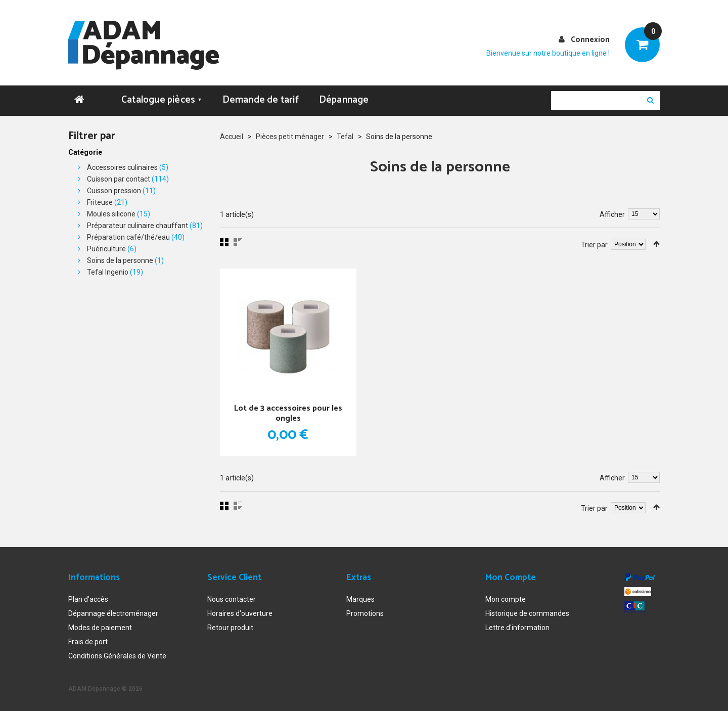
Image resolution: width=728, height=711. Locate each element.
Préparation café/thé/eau (128, 237)
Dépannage (344, 99)
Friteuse (100, 202)
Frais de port (88, 642)
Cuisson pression (114, 190)
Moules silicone (111, 213)
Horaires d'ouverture (240, 613)
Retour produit (230, 628)
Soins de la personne (120, 260)
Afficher (612, 214)
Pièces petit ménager (290, 136)
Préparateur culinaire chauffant (138, 225)
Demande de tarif (261, 99)
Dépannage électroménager (113, 613)
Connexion (590, 40)
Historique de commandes (527, 613)
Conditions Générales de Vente (117, 656)
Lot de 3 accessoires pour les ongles (288, 413)
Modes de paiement (100, 628)
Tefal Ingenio (108, 272)
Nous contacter (232, 599)
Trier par (594, 244)
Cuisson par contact (119, 179)
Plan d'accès (88, 599)
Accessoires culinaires (122, 167)
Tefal (345, 136)
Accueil (232, 136)
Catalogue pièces (162, 99)
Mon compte (506, 599)
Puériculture (106, 248)
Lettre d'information (517, 628)
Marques (360, 599)
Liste (238, 242)
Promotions (365, 613)
